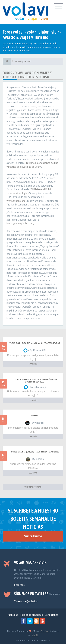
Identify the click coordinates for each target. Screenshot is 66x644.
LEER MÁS (33, 364)
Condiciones (51, 615)
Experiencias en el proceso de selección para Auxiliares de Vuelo (35, 381)
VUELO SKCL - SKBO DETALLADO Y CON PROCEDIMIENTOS (35, 343)
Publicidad (12, 615)
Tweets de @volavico (26, 601)
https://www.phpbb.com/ (20, 223)
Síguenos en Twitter (37, 594)
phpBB (35, 635)
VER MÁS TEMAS (33, 487)
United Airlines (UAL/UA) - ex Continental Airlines (35, 452)
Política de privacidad (31, 615)
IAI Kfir (35, 416)
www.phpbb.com (16, 201)
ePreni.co (44, 631)
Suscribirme (33, 536)
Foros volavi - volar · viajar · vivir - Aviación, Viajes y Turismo (32, 35)
